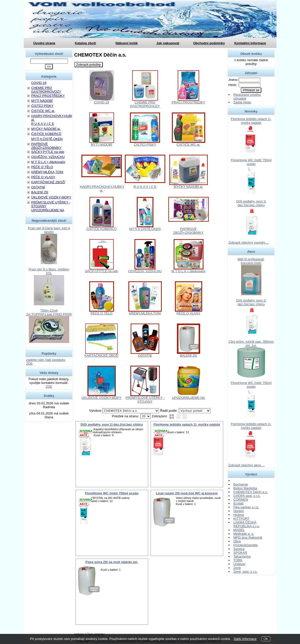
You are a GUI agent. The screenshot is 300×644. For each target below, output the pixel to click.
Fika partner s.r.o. (246, 507)
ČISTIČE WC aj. (189, 144)
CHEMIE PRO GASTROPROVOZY (145, 104)
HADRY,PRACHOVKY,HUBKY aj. (102, 189)
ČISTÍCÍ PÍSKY (145, 144)
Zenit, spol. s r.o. (246, 572)
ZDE (49, 387)
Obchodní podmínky (209, 43)
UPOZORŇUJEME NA (188, 398)
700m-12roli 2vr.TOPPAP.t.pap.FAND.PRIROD (51, 312)
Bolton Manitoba (245, 488)
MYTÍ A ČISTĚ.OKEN (145, 229)
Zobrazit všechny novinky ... (249, 243)
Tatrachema (242, 556)
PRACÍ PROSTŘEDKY (188, 102)
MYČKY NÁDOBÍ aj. (188, 187)
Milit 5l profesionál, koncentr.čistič (251, 261)
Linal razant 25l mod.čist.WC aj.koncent (187, 493)
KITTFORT (241, 519)
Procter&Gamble (246, 545)
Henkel (239, 511)
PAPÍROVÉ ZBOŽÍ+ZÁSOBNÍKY (188, 231)
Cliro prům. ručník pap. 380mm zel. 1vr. (251, 343)
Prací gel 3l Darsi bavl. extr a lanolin (49, 230)
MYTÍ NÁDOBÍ (101, 144)
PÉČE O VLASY (188, 313)
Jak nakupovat (168, 43)
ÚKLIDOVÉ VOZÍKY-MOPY (101, 398)
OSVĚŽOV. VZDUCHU (145, 271)
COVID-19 (102, 102)
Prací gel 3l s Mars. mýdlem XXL (49, 271)
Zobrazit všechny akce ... (247, 465)
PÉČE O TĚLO (101, 313)
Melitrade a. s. (244, 534)
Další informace (245, 639)
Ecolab (239, 503)
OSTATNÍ (145, 355)
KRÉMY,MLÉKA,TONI (145, 313)
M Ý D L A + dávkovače (188, 271)
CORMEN (241, 500)
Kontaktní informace (250, 43)
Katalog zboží (85, 43)
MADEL (239, 530)
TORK (238, 560)
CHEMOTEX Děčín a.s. (251, 492)
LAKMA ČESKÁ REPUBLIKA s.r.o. (247, 524)
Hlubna (239, 515)
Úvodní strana (44, 43)
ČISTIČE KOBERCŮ (101, 229)
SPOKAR (240, 553)
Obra (237, 541)
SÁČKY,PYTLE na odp (101, 271)
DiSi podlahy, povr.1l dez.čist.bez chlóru (112, 424)
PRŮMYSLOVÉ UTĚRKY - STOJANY (145, 400)
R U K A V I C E (145, 187)
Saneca (239, 549)
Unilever (240, 564)
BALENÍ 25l (188, 355)
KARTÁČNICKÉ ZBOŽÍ (101, 355)
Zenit (237, 568)
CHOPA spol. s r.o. (247, 496)
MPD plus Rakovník (248, 537)
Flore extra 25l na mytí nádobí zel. (112, 562)
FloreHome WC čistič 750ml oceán (112, 493)
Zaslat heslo (242, 102)
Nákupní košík (127, 43)
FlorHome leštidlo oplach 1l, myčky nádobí (187, 424)
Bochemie (241, 484)
